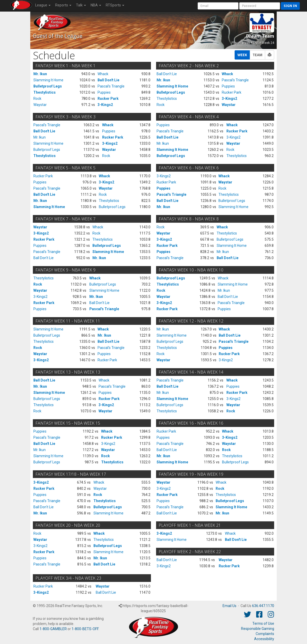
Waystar (40, 105)
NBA (96, 5)
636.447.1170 (263, 606)
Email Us (229, 606)
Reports (63, 5)
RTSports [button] (115, 5)
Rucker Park (108, 99)
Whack (103, 74)
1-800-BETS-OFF (85, 629)
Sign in (290, 6)
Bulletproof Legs (48, 86)
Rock (37, 99)
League (43, 5)
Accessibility (264, 639)
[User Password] (260, 6)
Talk (81, 5)
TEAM (257, 55)
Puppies (104, 92)
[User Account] (218, 6)
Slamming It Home (48, 80)
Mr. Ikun (40, 74)
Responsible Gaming (258, 629)
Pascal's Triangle (111, 86)
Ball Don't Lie (108, 80)
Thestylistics (45, 92)
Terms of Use (263, 623)
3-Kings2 (105, 105)
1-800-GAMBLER (53, 629)
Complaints (265, 634)
